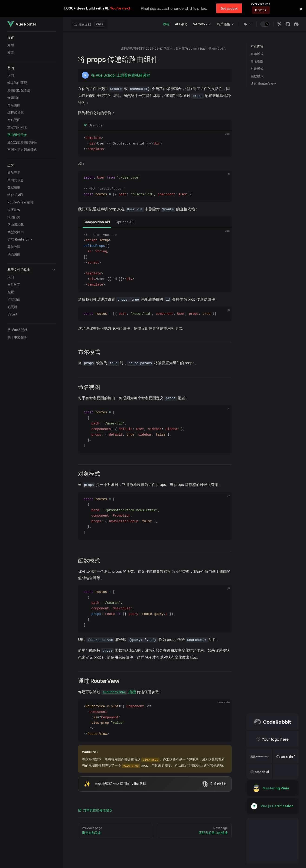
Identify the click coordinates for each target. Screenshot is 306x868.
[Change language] (248, 24)
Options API (125, 222)
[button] (32, 38)
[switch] (265, 24)
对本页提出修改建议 (95, 810)
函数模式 (257, 76)
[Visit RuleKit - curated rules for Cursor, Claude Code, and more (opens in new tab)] (155, 784)
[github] (288, 24)
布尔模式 (257, 54)
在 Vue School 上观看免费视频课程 (120, 75)
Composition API (97, 222)
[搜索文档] (89, 24)
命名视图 (257, 61)
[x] (280, 24)
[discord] (296, 24)
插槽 (119, 692)
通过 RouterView (263, 83)
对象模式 (257, 69)
